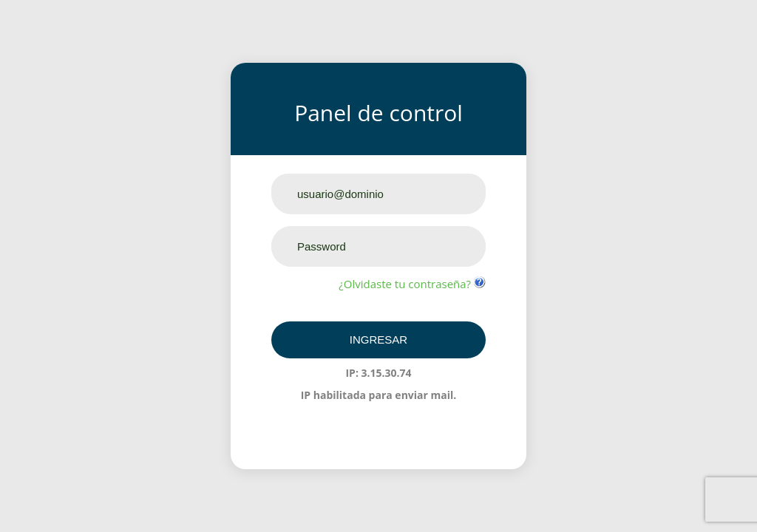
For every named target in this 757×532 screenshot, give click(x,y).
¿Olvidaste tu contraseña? (406, 284)
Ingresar (378, 340)
